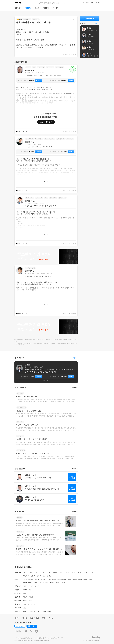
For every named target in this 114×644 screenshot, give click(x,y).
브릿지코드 (47, 640)
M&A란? (41, 640)
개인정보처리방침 (34, 618)
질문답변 (28, 8)
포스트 (37, 8)
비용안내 (46, 8)
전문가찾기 (18, 8)
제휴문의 (56, 8)
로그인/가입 (86, 3)
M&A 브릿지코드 (35, 640)
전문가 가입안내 (95, 3)
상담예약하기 (72, 477)
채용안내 (52, 618)
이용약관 (24, 618)
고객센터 (18, 631)
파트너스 (28, 640)
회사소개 (17, 618)
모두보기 (75, 387)
